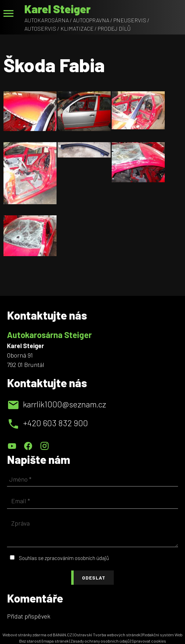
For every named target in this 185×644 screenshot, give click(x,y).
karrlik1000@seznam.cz (65, 404)
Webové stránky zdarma (24, 635)
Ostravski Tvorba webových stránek (107, 635)
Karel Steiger (58, 9)
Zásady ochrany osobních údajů (100, 641)
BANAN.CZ (62, 635)
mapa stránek (56, 641)
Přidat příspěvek (29, 616)
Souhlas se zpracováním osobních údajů (64, 558)
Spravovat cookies (149, 641)
